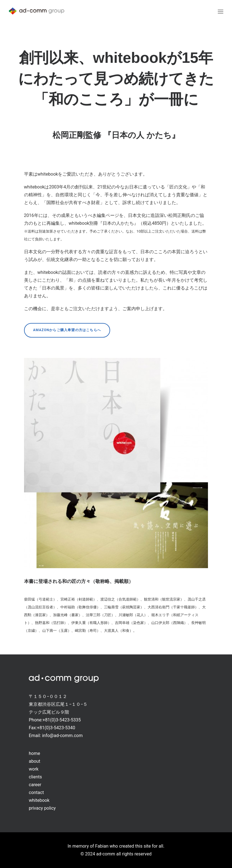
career (35, 785)
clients (35, 777)
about (35, 761)
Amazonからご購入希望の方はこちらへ (67, 330)
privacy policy (42, 808)
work (34, 769)
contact (36, 792)
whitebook (39, 800)
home (34, 753)
